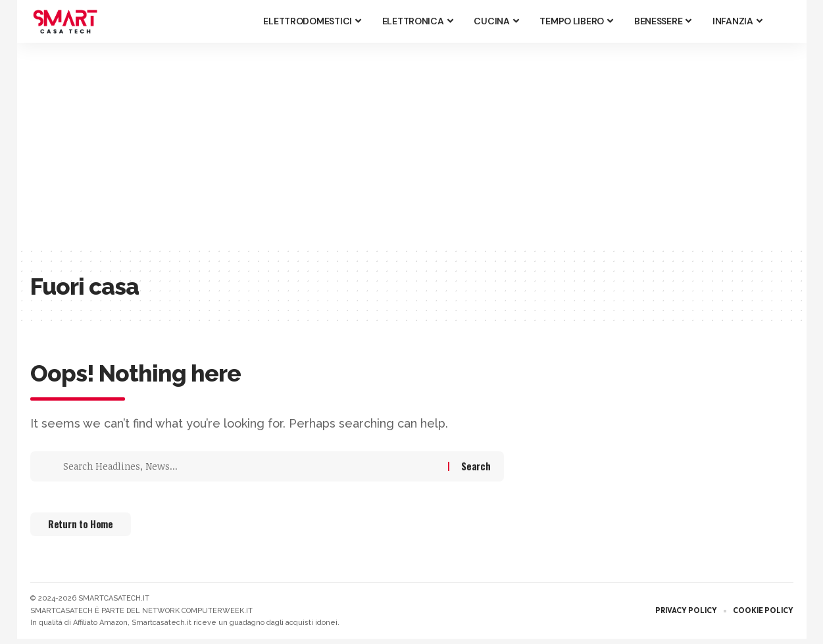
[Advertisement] (412, 145)
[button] (784, 22)
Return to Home (90, 528)
